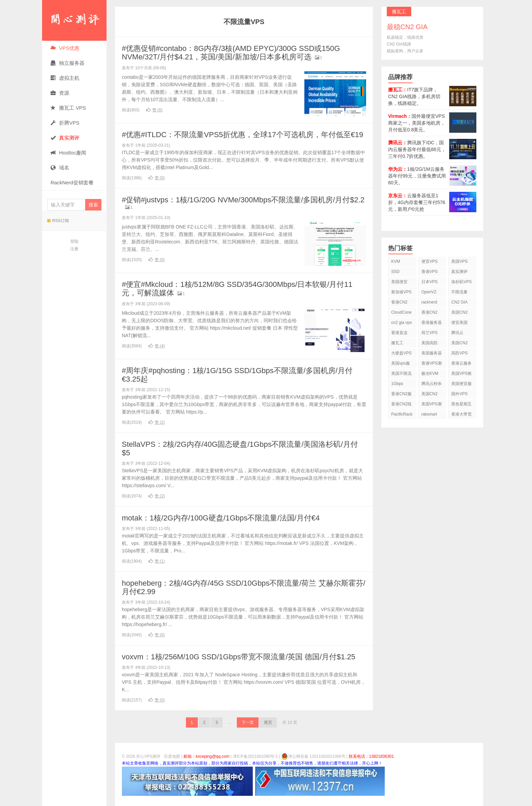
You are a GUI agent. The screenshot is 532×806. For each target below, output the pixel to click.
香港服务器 (432, 323)
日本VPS (430, 282)
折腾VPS (65, 123)
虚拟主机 (65, 78)
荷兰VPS (430, 333)
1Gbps (397, 384)
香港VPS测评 (432, 364)
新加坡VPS (401, 292)
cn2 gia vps (402, 323)
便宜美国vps (459, 324)
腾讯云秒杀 (432, 384)
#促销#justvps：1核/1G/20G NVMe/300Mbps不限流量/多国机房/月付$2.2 (243, 200)
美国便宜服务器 (461, 385)
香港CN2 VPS (399, 303)
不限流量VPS (459, 293)
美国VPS (459, 261)
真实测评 (459, 272)
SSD (395, 272)
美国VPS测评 (432, 405)
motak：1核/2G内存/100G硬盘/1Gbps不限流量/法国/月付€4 (221, 518)
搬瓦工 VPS (68, 108)
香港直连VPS (399, 334)
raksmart (429, 414)
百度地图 (172, 756)
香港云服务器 (461, 364)
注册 (74, 249)
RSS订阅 (58, 221)
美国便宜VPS (399, 283)
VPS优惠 (65, 48)
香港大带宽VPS (461, 415)
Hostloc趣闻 (68, 153)
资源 (60, 93)
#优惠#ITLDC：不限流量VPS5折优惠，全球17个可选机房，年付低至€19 (242, 135)
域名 (60, 168)
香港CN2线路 (401, 405)
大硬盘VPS (401, 353)
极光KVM (430, 373)
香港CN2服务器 (401, 395)
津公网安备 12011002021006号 (313, 756)
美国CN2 (459, 312)
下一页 (248, 722)
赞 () (154, 110)
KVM (396, 261)
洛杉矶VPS (461, 282)
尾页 (268, 722)
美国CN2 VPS (459, 344)
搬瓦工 (397, 343)
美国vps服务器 (401, 364)
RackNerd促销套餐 (72, 182)
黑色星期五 (461, 404)
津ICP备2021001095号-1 (255, 756)
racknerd (429, 302)
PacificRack (402, 414)
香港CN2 (430, 312)
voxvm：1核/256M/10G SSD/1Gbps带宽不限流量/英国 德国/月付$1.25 (239, 657)
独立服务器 (68, 63)
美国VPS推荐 (461, 375)
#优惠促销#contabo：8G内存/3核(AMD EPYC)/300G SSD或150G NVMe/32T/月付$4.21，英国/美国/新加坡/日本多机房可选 (231, 53)
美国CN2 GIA (430, 395)
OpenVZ (429, 292)
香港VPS (430, 272)
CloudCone (401, 312)
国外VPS (459, 394)
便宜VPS (430, 261)
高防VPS (459, 353)
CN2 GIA (459, 302)
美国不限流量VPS (401, 375)
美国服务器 (432, 353)
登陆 (74, 241)
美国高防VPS (430, 344)
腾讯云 (457, 333)
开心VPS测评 (74, 20)
